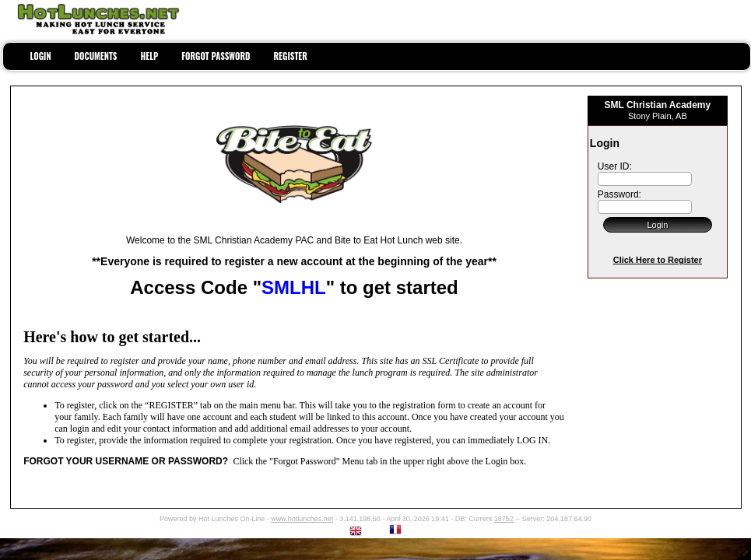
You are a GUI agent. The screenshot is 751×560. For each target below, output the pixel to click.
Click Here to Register (658, 260)
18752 (504, 519)
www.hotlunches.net (302, 519)
